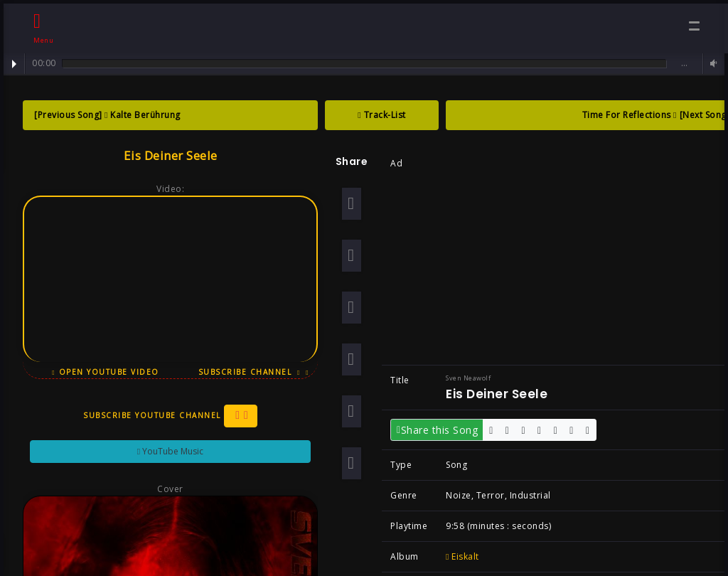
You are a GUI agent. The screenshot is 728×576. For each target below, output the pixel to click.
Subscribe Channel (249, 372)
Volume (712, 64)
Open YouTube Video (101, 372)
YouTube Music (165, 451)
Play (14, 64)
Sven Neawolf (463, 378)
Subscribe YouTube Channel (165, 416)
